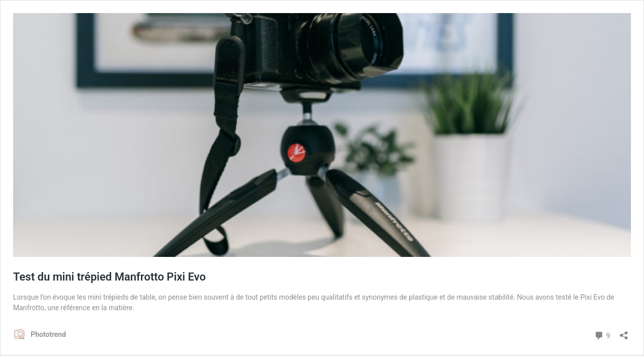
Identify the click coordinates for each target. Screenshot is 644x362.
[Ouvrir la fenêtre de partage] (624, 332)
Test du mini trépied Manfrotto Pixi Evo (109, 277)
